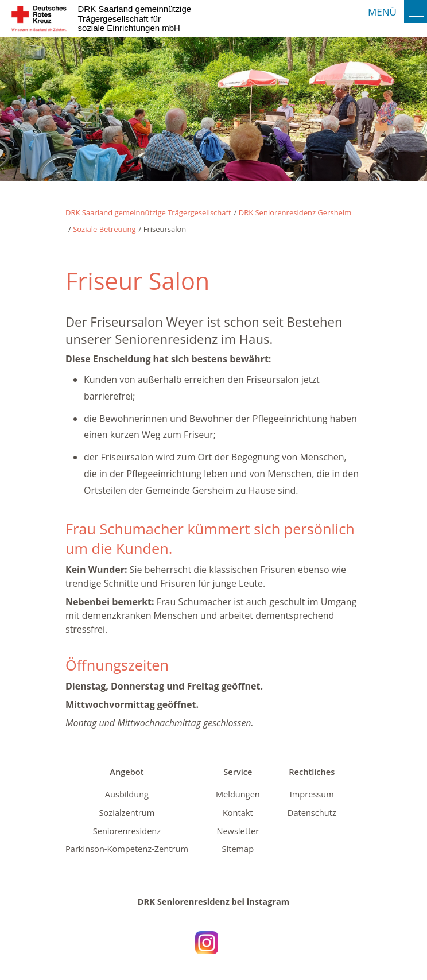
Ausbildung (127, 794)
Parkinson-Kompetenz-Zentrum (127, 849)
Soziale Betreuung (104, 229)
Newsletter (238, 831)
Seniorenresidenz (127, 831)
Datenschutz (312, 812)
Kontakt (238, 812)
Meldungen (238, 794)
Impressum (312, 794)
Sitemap (238, 849)
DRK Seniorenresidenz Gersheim (295, 212)
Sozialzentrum (127, 812)
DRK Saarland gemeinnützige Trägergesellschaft (148, 212)
